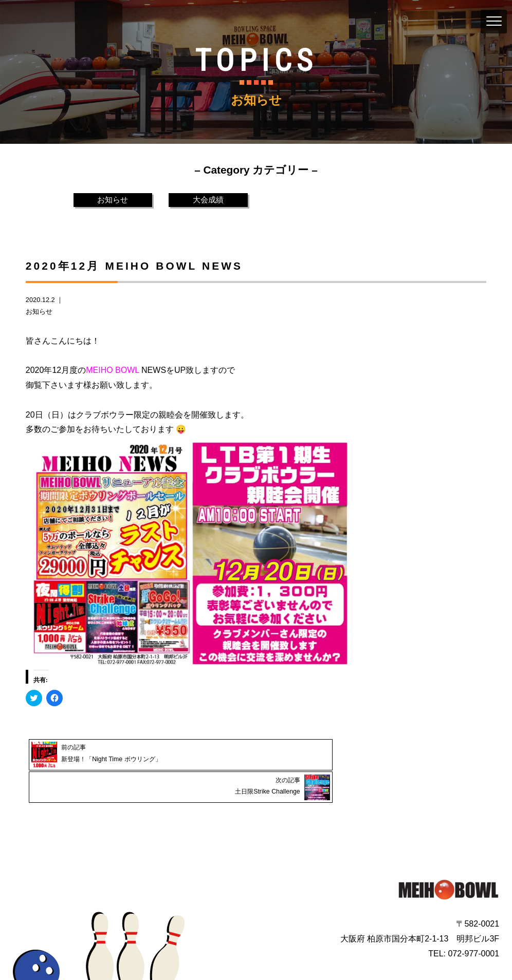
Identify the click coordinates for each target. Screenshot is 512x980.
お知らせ (113, 200)
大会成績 (208, 200)
